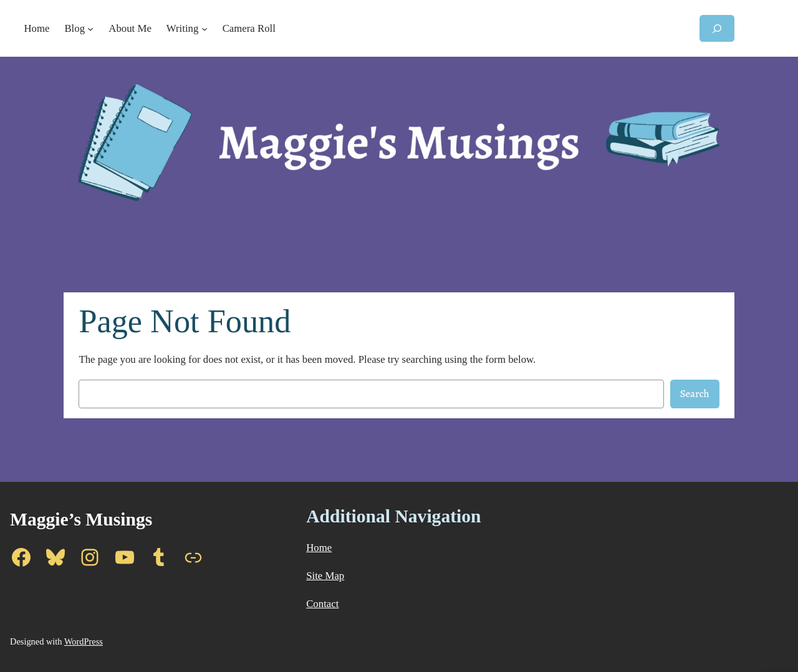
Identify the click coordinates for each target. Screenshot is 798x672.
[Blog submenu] (90, 29)
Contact (322, 604)
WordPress (84, 641)
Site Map (325, 576)
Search (695, 394)
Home (319, 548)
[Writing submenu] (204, 29)
